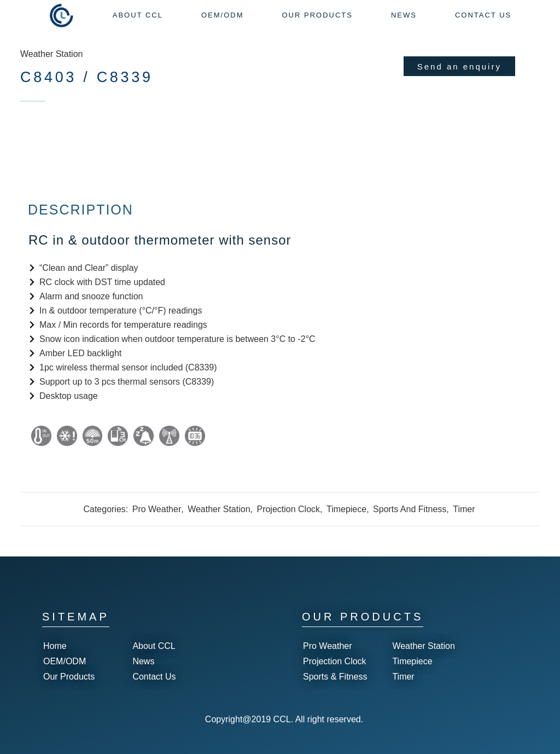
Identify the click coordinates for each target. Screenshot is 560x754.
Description (81, 210)
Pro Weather (157, 509)
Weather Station (51, 54)
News (143, 661)
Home (55, 646)
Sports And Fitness (410, 509)
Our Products (69, 677)
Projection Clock (288, 509)
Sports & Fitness (335, 677)
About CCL (154, 646)
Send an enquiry (459, 66)
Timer (464, 509)
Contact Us (154, 677)
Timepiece (346, 509)
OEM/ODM (65, 661)
